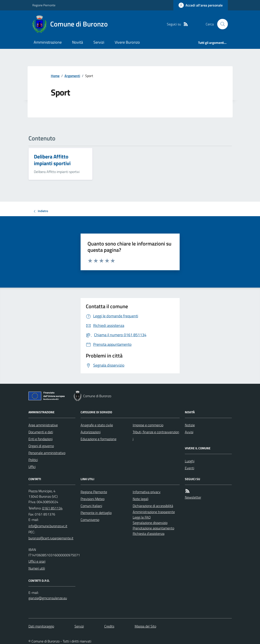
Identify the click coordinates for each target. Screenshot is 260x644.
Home (55, 76)
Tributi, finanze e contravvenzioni (156, 435)
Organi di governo (41, 446)
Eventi (190, 468)
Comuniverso (90, 520)
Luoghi (190, 461)
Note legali (141, 499)
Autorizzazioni (91, 432)
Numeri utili (37, 568)
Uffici (32, 467)
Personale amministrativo (47, 453)
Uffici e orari (37, 561)
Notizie (190, 425)
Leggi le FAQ (142, 517)
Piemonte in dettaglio (96, 513)
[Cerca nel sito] (221, 24)
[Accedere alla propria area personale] (201, 5)
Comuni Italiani (91, 506)
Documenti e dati (41, 432)
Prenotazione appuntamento (153, 528)
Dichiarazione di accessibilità (153, 506)
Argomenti (72, 76)
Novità (78, 42)
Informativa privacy (147, 492)
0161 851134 (52, 508)
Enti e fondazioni (41, 439)
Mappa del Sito (145, 626)
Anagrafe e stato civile (97, 425)
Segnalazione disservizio (150, 523)
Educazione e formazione (99, 439)
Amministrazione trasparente (154, 512)
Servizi (99, 42)
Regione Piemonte (44, 5)
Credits (109, 626)
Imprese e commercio (148, 425)
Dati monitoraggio (41, 626)
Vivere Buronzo (127, 42)
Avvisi (189, 432)
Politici (33, 460)
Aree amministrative (43, 425)
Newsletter (193, 497)
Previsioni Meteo (93, 499)
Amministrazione (48, 42)
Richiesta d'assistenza (149, 534)
